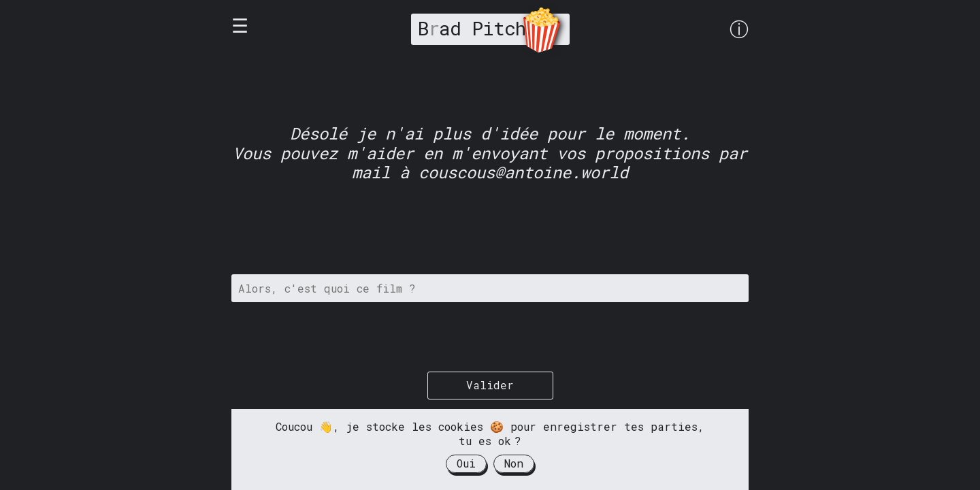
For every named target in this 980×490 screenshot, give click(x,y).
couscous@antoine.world (523, 172)
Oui (466, 463)
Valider (490, 385)
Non (514, 463)
